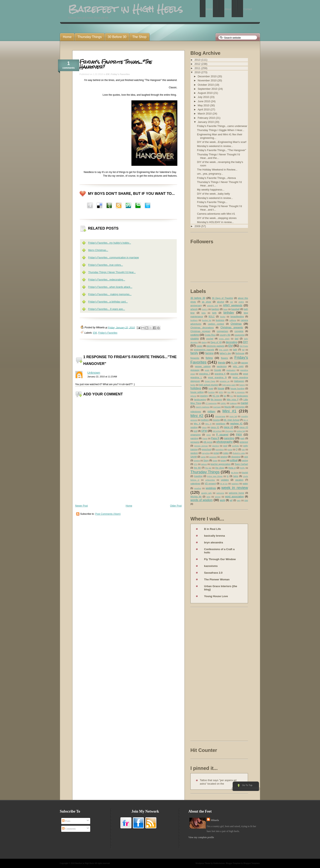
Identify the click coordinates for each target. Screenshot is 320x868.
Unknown (94, 373)
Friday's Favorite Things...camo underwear (222, 126)
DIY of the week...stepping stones (217, 218)
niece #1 (215, 427)
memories (240, 407)
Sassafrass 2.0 (213, 573)
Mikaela (215, 820)
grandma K (220, 374)
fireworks (195, 358)
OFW (204, 431)
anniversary (196, 305)
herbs (193, 385)
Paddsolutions (219, 863)
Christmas (236, 324)
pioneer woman (201, 446)
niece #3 (244, 427)
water (245, 483)
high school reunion (209, 385)
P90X (239, 435)
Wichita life (196, 497)
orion (209, 435)
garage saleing (203, 366)
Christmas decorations (202, 327)
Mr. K (246, 420)
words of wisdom (202, 500)
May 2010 (204, 105)
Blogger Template (233, 863)
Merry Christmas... (98, 250)
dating (204, 342)
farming (209, 353)
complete (239, 331)
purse (230, 449)
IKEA (221, 392)
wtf (231, 500)
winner (218, 497)
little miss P (233, 399)
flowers (224, 358)
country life (225, 335)
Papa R (215, 438)
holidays (196, 388)
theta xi (232, 468)
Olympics (229, 431)
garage (244, 363)
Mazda (228, 407)
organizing (196, 435)
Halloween (239, 381)
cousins (195, 339)
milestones (196, 412)
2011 (198, 68)
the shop (220, 468)
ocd (195, 431)
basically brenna (214, 536)
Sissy (206, 460)
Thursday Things (205, 472)
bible (204, 313)
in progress (240, 392)
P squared (222, 435)
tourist (245, 472)
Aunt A (205, 309)
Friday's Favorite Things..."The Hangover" (116, 64)
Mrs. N (208, 424)
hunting (211, 392)
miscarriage (220, 416)
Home (129, 506)
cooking (195, 335)
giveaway (195, 370)
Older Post (176, 506)
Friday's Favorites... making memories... (110, 294)
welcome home (236, 493)
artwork (194, 309)
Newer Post (81, 506)
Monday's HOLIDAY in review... (215, 222)
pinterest (244, 442)
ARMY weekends (233, 305)
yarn (239, 500)
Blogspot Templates (252, 863)
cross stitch (224, 339)
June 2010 (204, 101)
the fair (208, 468)
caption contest (216, 324)
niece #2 (228, 427)
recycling (206, 453)
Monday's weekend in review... (215, 146)
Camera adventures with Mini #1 (216, 214)
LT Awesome (211, 403)
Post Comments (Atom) (108, 514)
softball (234, 460)
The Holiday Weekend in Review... (217, 170)
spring (245, 460)
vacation (239, 480)
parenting (229, 438)
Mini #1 (229, 411)
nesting (194, 427)
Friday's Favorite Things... (212, 202)
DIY (246, 342)
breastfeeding (237, 316)
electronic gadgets (216, 346)
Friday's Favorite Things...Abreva (216, 178)
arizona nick (212, 306)
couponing (240, 335)
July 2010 (204, 97)
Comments (69, 829)
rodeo (226, 453)
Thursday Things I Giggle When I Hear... (221, 130)
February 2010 (207, 118)
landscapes (242, 396)
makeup (233, 403)
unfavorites (210, 480)
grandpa (234, 374)
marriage (217, 407)
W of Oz (224, 484)
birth (214, 313)
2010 (198, 72)
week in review (235, 488)
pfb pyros (208, 442)
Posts (66, 821)
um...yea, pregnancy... (210, 174)
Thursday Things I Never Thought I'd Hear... (112, 272)
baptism (215, 309)
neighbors (221, 424)
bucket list (207, 320)
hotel (211, 388)
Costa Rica (210, 335)
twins (236, 476)
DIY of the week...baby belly (213, 194)
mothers (205, 420)
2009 (198, 226)
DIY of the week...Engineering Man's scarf (222, 142)
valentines (195, 483)
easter (200, 346)
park (242, 438)
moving (216, 420)
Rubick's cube (239, 453)
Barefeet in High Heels (85, 863)
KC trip (216, 396)
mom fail (233, 416)
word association (234, 497)
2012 (198, 64)
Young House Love (216, 596)
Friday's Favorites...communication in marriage (113, 258)
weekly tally (207, 493)
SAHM (194, 457)
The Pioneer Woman (217, 579)
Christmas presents (232, 327)
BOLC (212, 316)
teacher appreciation (220, 464)
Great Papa (210, 381)
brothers (194, 320)
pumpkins (219, 449)
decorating (231, 342)
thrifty (242, 468)
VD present (210, 483)
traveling (198, 476)
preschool (206, 449)
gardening (222, 366)
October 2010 (206, 85)
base (225, 309)
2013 (198, 60)
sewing (224, 457)
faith (235, 350)
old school (217, 431)
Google (218, 370)
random (194, 453)
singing (197, 460)
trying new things (215, 476)
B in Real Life (212, 529)
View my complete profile (201, 837)
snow (223, 460)
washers (235, 484)
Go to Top (245, 786)
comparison (222, 331)
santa (203, 457)
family (194, 353)
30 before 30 (198, 298)
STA (196, 464)
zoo (246, 500)
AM (231, 302)
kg (225, 396)
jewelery (204, 396)
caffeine (233, 320)
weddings (211, 488)
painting (194, 438)
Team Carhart (241, 464)
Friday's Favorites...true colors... (106, 265)
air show (206, 302)
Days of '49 (216, 342)
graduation (231, 370)
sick (246, 457)
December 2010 (208, 76)
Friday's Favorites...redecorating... (107, 280)
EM (108, 74)
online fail (241, 431)
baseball (235, 309)
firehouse (240, 353)
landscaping (200, 399)
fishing (209, 358)
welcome (220, 493)
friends (222, 363)
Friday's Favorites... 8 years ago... (107, 309)
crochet (210, 339)
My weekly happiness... (211, 190)
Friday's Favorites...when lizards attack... (110, 287)
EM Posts (244, 346)
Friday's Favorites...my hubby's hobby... (110, 243)
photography (224, 442)
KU (232, 396)
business (220, 320)
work (222, 500)
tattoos (204, 464)
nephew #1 (236, 424)
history (242, 385)
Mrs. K (197, 424)
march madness (202, 407)
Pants (205, 438)
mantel (244, 403)
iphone (193, 396)
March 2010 (205, 114)
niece (204, 427)
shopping (236, 457)
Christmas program (200, 331)
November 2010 (208, 80)
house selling (197, 392)
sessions (213, 457)
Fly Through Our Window (220, 559)
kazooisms (211, 566)
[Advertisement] (207, 675)
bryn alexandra (214, 542)
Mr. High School (232, 420)
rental (216, 453)
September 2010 (208, 89)
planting (216, 446)
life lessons (216, 399)
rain (243, 449)
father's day (225, 353)
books (223, 317)
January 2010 (206, 122)
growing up (225, 381)
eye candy (224, 350)
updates (225, 480)
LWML (223, 403)
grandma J (204, 374)
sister (215, 460)
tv (228, 476)
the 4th (197, 468)
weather (198, 488)
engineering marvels (204, 350)
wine (208, 497)
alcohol (221, 302)
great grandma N (217, 377)
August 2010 (206, 93)
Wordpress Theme (203, 863)
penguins (195, 442)
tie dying (235, 473)
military (211, 412)
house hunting (237, 388)
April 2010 (204, 109)
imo (229, 392)
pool (225, 446)
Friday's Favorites (120, 74)
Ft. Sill (234, 363)
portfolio (236, 446)
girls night (238, 366)
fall (243, 350)
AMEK (241, 302)
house (221, 388)
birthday (229, 313)
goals (207, 370)
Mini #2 (197, 416)
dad (237, 339)
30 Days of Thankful (222, 298)
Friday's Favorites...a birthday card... (108, 302)
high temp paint (229, 385)
